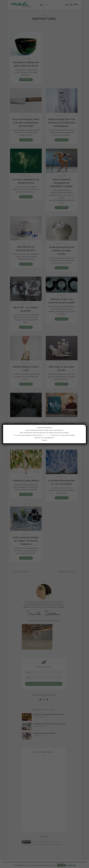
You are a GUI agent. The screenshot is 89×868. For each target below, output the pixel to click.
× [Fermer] (86, 425)
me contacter (47, 435)
